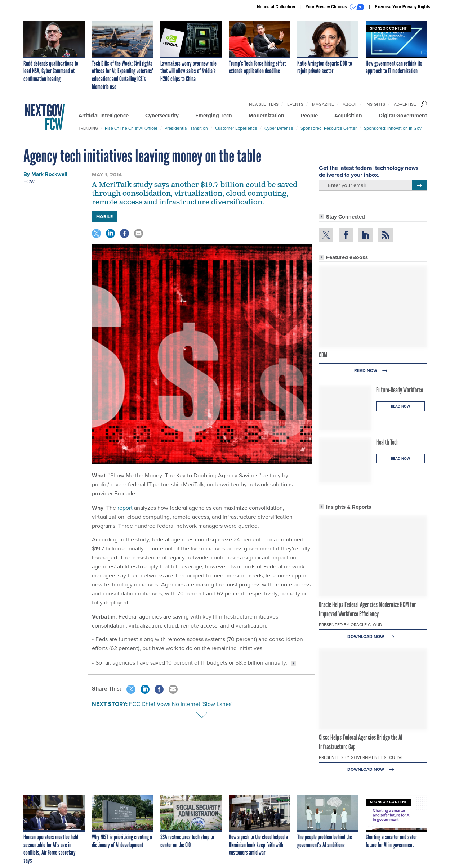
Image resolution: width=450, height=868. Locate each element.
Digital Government (403, 116)
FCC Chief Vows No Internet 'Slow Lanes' (181, 704)
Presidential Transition (186, 128)
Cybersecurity (162, 116)
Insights (375, 104)
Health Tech (387, 442)
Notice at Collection (276, 7)
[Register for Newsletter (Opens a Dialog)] (419, 185)
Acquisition (348, 116)
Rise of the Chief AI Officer (131, 128)
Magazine (323, 104)
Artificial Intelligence (104, 116)
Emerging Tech (214, 116)
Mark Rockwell (49, 174)
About (350, 104)
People (309, 116)
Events (295, 104)
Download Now (373, 637)
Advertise (405, 104)
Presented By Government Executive (361, 757)
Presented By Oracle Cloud (350, 625)
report (126, 508)
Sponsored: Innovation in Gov (393, 128)
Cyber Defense (279, 128)
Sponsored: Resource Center (329, 128)
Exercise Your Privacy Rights (402, 7)
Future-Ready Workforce (400, 390)
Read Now (373, 371)
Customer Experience (236, 128)
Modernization (266, 116)
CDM (323, 355)
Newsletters (264, 104)
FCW (29, 181)
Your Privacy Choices (335, 7)
